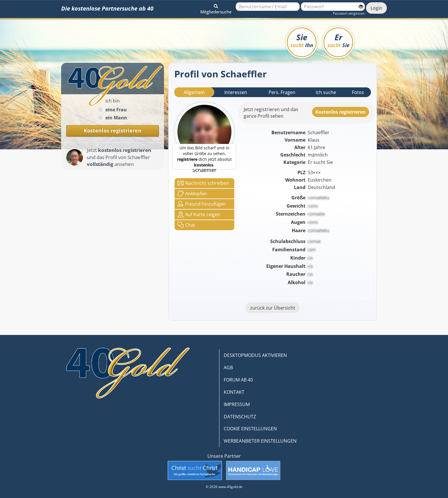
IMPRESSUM (237, 404)
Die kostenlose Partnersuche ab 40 (107, 8)
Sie (302, 40)
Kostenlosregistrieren (341, 112)
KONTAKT (234, 392)
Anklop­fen (192, 194)
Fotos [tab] (358, 92)
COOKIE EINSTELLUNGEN (250, 429)
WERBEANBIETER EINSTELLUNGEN (260, 441)
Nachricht (203, 183)
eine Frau (116, 110)
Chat (186, 225)
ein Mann (116, 118)
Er (338, 40)
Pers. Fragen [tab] (282, 92)
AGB (228, 368)
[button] (216, 8)
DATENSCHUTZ (240, 417)
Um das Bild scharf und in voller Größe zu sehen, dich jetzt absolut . (204, 156)
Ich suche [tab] (326, 92)
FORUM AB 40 (238, 380)
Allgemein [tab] (194, 92)
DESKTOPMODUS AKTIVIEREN (255, 355)
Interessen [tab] (236, 92)
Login (376, 8)
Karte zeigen (199, 214)
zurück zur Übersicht (273, 308)
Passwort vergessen (349, 13)
